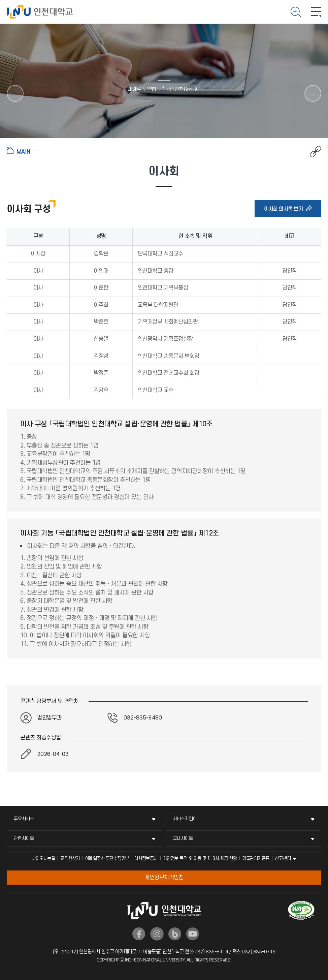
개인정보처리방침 (164, 878)
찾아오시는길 (43, 859)
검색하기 (296, 12)
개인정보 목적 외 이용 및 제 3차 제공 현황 (200, 859)
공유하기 (312, 152)
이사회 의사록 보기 (286, 209)
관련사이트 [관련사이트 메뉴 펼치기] (24, 838)
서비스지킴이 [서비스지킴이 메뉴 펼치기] (185, 819)
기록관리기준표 (256, 859)
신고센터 (283, 859)
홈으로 (24, 151)
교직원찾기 (70, 859)
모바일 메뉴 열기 (316, 12)
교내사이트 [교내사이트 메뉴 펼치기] (183, 838)
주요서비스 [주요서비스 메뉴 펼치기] (24, 819)
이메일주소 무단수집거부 (107, 859)
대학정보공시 (146, 859)
